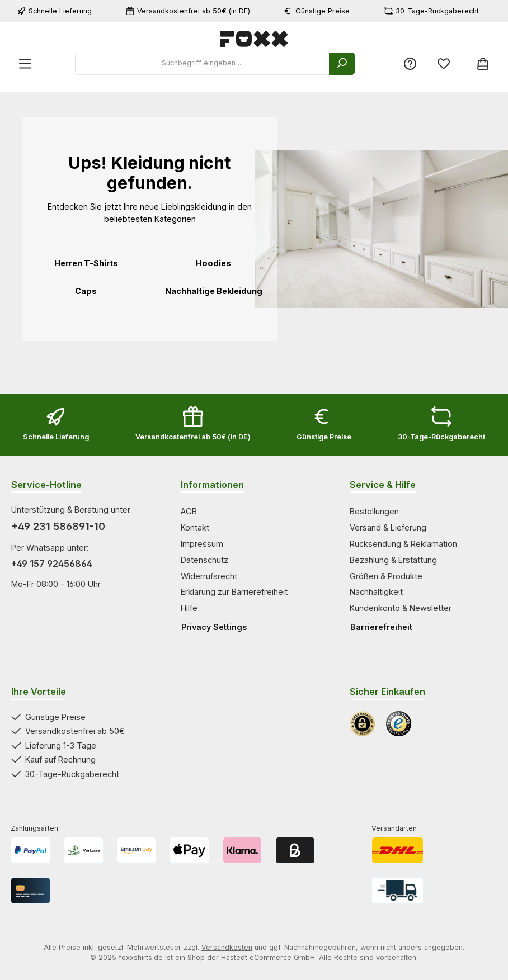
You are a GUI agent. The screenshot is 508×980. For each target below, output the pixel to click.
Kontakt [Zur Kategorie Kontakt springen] (195, 527)
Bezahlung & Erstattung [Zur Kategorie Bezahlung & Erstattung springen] (393, 560)
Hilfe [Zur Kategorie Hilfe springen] (189, 608)
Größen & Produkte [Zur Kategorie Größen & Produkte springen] (386, 576)
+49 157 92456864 (52, 564)
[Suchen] (342, 64)
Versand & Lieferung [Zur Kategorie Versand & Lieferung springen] (388, 527)
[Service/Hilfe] (410, 64)
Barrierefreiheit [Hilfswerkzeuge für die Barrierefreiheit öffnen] (381, 627)
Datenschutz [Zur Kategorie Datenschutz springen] (204, 560)
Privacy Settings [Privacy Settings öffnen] (214, 627)
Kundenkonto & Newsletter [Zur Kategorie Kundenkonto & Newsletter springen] (401, 608)
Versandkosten (227, 947)
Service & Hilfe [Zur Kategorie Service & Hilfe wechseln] (383, 485)
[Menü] (25, 64)
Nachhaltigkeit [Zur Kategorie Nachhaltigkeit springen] (376, 592)
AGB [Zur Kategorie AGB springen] (189, 511)
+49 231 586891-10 (58, 526)
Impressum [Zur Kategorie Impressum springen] (202, 544)
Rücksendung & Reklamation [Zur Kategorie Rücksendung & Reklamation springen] (403, 544)
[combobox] (202, 64)
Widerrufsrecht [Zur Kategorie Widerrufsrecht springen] (209, 576)
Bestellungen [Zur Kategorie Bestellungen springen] (374, 511)
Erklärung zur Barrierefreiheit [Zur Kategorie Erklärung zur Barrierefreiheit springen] (234, 592)
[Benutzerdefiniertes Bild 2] (399, 724)
